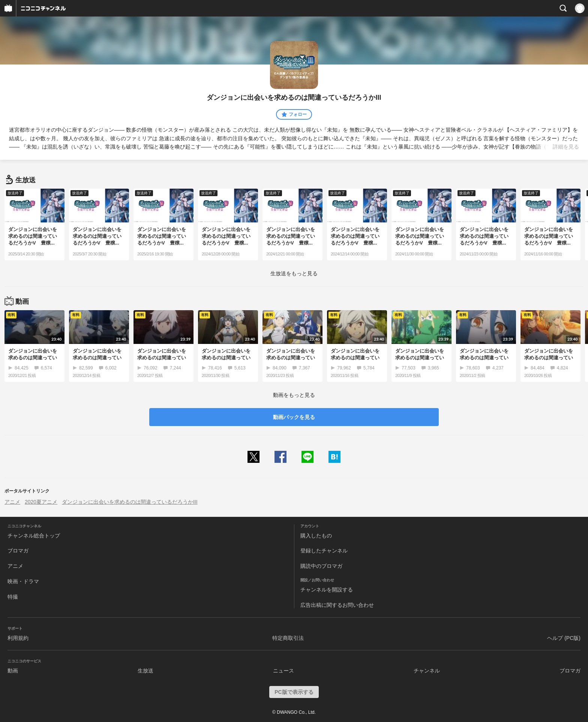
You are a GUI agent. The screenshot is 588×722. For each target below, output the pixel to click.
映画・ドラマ (23, 581)
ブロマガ (18, 551)
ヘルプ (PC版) (564, 638)
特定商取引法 (288, 638)
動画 (13, 671)
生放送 (145, 671)
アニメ (12, 502)
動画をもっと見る (294, 395)
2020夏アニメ (41, 502)
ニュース (283, 671)
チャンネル (427, 671)
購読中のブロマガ (321, 566)
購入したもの (316, 536)
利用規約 (18, 638)
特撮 (13, 597)
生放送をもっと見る (294, 273)
